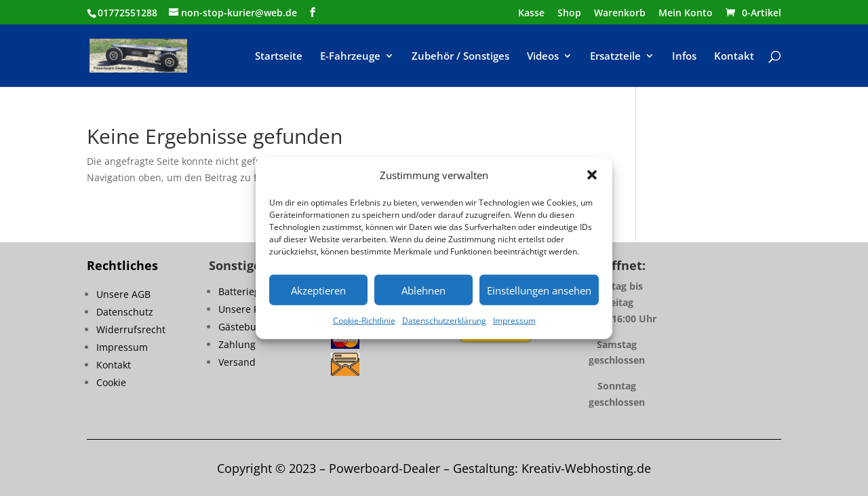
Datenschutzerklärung (444, 321)
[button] (592, 175)
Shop (569, 14)
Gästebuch (243, 327)
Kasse (531, 14)
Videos (543, 57)
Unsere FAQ (245, 309)
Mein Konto (686, 14)
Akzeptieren (318, 290)
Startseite (279, 57)
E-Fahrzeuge (350, 57)
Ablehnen (423, 290)
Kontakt (734, 57)
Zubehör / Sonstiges (460, 57)
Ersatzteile (615, 57)
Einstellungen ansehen (539, 290)
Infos (684, 57)
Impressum (514, 321)
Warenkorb (620, 14)
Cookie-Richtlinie (364, 321)
